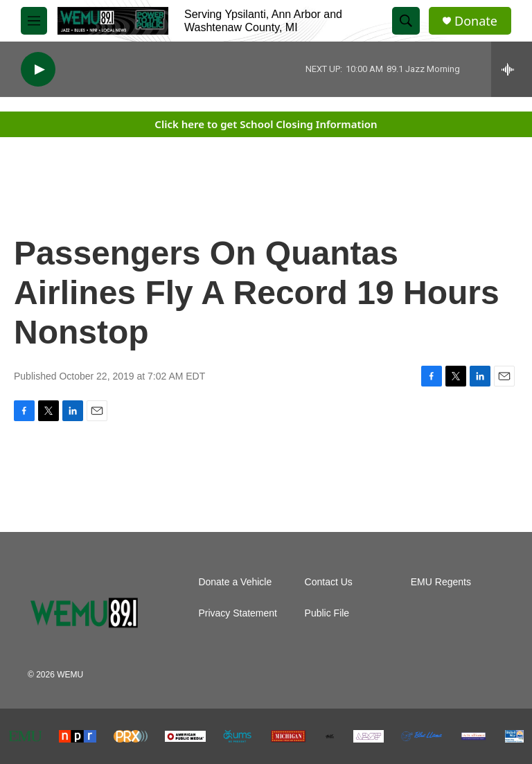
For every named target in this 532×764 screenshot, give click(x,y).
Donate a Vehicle (235, 582)
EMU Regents (441, 582)
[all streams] (512, 69)
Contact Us (329, 582)
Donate (476, 21)
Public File (327, 613)
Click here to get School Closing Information (266, 124)
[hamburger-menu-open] (34, 21)
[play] (38, 70)
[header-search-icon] (406, 21)
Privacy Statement (238, 613)
